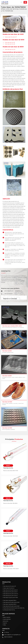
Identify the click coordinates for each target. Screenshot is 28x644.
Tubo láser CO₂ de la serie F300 (10, 598)
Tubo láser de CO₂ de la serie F (10, 592)
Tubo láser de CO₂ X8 (10, 44)
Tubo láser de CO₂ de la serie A (10, 590)
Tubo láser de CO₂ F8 (10, 42)
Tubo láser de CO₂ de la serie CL (11, 594)
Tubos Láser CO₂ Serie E (9, 588)
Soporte (5, 623)
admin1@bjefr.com (9, 291)
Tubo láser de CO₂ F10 (10, 49)
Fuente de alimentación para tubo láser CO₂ (14, 608)
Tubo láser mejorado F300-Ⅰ (10, 600)
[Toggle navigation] (25, 2)
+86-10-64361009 (8, 294)
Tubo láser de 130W (14, 429)
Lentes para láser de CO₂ (9, 610)
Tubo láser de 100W (14, 403)
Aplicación (6, 621)
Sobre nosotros (7, 617)
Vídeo (4, 625)
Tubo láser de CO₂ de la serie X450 (11, 606)
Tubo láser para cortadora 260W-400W (14, 327)
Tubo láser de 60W (14, 352)
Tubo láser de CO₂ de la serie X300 (11, 602)
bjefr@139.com (19, 291)
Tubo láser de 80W (14, 377)
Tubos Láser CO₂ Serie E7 (11, 37)
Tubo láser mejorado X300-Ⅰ (10, 604)
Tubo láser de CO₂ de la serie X (10, 596)
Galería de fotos (7, 619)
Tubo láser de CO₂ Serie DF (9, 586)
